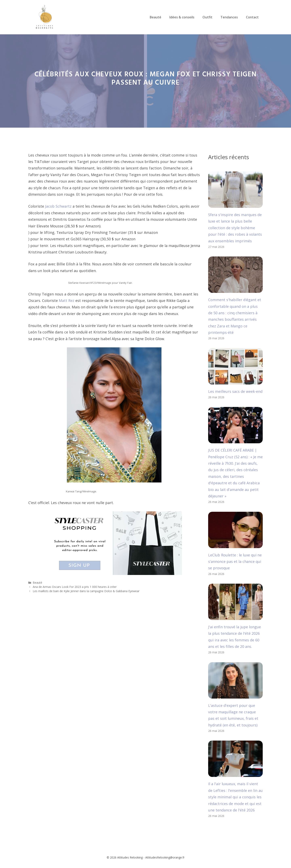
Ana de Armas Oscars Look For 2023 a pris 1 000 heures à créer (75, 587)
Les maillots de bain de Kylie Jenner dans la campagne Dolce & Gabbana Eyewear (86, 591)
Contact (252, 17)
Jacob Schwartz (58, 206)
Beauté (156, 17)
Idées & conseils (182, 17)
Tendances (229, 17)
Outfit (207, 17)
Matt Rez (67, 301)
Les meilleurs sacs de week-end (235, 391)
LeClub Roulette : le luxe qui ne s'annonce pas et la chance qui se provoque (235, 562)
